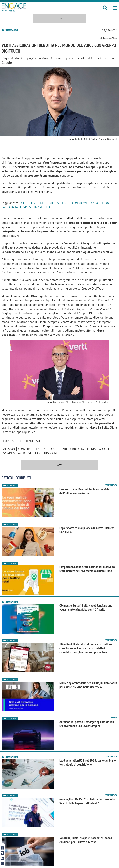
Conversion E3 (29, 449)
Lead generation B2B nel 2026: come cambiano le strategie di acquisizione (88, 762)
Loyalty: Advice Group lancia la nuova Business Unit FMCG (87, 530)
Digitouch (50, 449)
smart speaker (14, 453)
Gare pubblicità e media (78, 449)
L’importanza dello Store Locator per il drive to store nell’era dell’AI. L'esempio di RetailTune (87, 569)
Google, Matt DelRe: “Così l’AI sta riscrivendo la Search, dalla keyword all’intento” (87, 801)
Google (104, 449)
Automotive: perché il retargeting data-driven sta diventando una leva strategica (87, 724)
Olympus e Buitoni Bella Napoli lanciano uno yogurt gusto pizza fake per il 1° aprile (86, 607)
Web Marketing (10, 30)
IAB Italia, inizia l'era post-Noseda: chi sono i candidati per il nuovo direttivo (86, 840)
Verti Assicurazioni (43, 453)
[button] (115, 8)
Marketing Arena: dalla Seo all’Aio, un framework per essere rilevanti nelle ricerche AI (88, 685)
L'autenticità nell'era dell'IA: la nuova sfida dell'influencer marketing (84, 491)
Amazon (9, 449)
